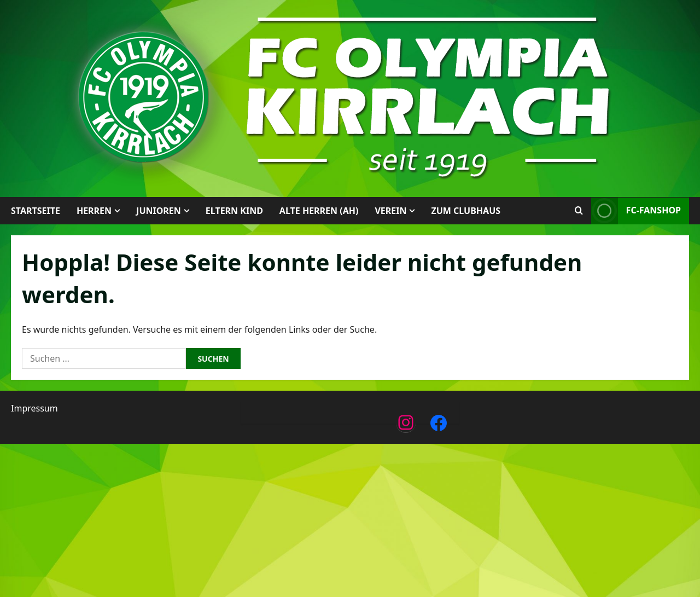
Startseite (36, 211)
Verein (390, 211)
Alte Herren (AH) (319, 211)
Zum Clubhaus (466, 211)
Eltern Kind (234, 211)
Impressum (34, 408)
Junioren (159, 211)
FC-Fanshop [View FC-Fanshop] (636, 211)
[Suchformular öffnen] (579, 211)
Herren (94, 211)
